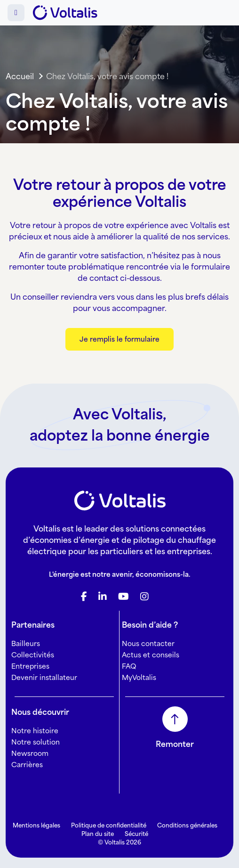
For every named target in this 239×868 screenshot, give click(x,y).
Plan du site (98, 834)
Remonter (175, 744)
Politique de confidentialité (109, 825)
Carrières (27, 765)
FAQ (129, 666)
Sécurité (136, 834)
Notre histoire (35, 731)
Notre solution (36, 742)
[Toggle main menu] (16, 13)
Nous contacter (148, 643)
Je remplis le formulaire (119, 339)
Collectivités (33, 655)
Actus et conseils (151, 655)
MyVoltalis (139, 677)
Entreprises (30, 666)
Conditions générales (187, 825)
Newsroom (30, 753)
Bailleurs (26, 643)
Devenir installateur (44, 677)
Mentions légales (36, 825)
